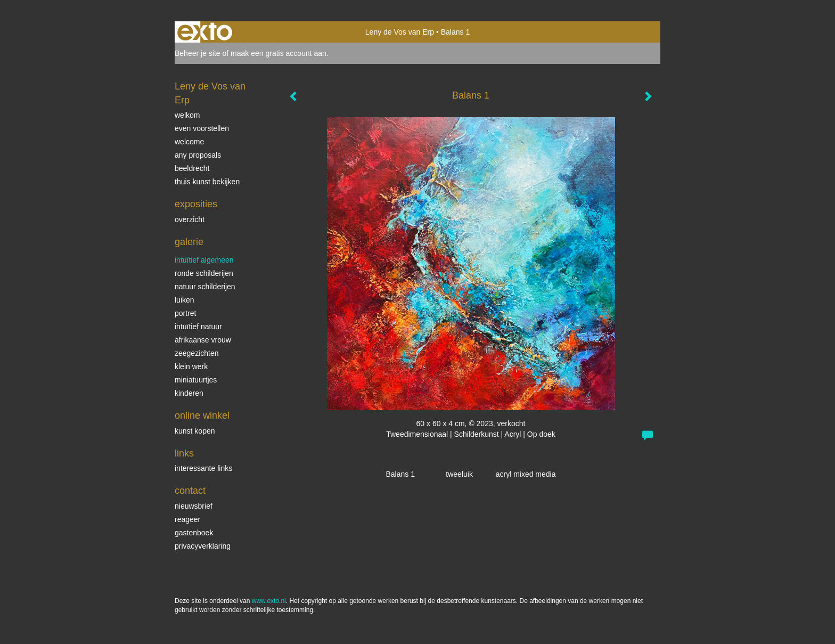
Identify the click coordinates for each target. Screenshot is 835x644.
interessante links (203, 468)
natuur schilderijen (205, 287)
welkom (187, 115)
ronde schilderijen (204, 273)
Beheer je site (198, 53)
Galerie (189, 242)
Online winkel (202, 415)
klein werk (191, 366)
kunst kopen (195, 431)
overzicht (190, 219)
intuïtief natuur (198, 327)
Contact (190, 491)
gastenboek (194, 533)
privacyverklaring (203, 546)
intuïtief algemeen (204, 260)
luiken (185, 300)
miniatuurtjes (196, 380)
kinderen (189, 393)
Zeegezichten (197, 353)
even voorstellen (202, 128)
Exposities (196, 204)
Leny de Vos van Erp (400, 32)
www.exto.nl (269, 601)
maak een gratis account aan (279, 53)
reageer (187, 519)
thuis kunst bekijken (207, 182)
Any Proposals (198, 155)
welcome (189, 142)
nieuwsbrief (194, 506)
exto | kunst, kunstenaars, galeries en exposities (205, 32)
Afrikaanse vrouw (203, 340)
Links (184, 453)
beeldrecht (192, 168)
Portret (185, 313)
